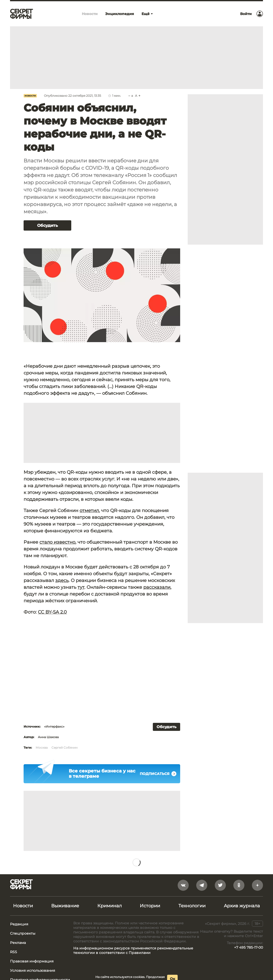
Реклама (18, 943)
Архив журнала (242, 906)
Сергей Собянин (64, 748)
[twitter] (220, 885)
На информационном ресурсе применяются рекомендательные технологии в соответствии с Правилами (133, 950)
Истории (150, 906)
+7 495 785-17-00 (249, 947)
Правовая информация (32, 961)
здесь (62, 580)
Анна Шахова (48, 737)
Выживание (65, 906)
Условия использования (32, 970)
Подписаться (158, 774)
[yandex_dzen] (257, 885)
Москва (42, 748)
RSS (14, 952)
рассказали (157, 587)
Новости (30, 96)
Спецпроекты (23, 933)
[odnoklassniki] (239, 885)
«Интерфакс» (54, 726)
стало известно (57, 542)
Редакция (19, 924)
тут (81, 587)
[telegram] (202, 885)
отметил (89, 511)
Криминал (110, 906)
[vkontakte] (183, 885)
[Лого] (22, 14)
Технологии (192, 906)
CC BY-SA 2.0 (52, 612)
